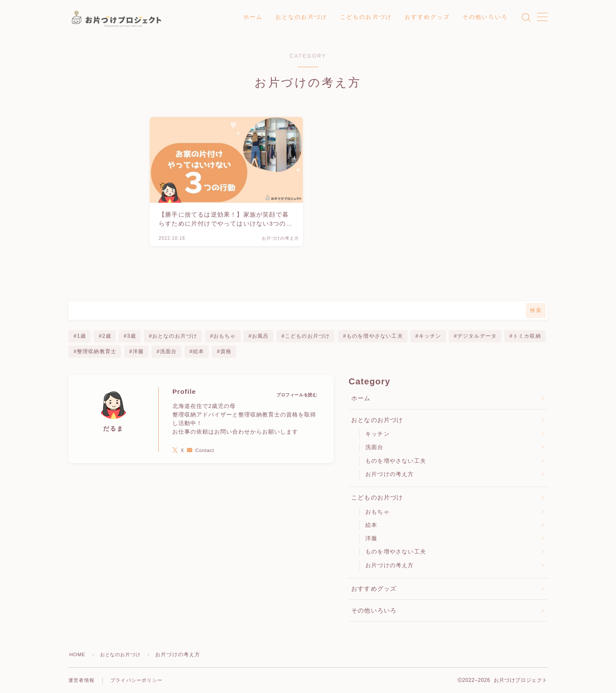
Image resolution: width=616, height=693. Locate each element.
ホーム (253, 17)
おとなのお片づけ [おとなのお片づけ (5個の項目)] (175, 336)
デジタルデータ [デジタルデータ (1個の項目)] (477, 336)
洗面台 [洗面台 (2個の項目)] (169, 351)
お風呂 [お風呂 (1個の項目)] (261, 336)
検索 (536, 310)
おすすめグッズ (427, 17)
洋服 (371, 538)
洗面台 (375, 447)
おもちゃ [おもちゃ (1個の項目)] (225, 336)
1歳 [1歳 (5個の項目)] (81, 336)
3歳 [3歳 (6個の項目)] (132, 336)
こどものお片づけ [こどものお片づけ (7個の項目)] (308, 336)
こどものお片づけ (366, 17)
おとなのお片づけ (301, 17)
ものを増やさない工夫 (396, 461)
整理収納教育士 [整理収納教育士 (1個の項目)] (97, 351)
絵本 (371, 525)
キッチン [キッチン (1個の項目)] (430, 336)
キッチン (378, 434)
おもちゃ (378, 512)
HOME (78, 654)
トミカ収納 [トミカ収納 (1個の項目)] (527, 336)
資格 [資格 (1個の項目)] (226, 351)
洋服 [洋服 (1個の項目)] (138, 351)
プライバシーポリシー (141, 680)
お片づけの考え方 (390, 474)
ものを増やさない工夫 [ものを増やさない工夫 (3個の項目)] (374, 336)
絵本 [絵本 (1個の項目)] (198, 351)
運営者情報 (83, 680)
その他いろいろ (485, 17)
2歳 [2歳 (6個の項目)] (106, 336)
